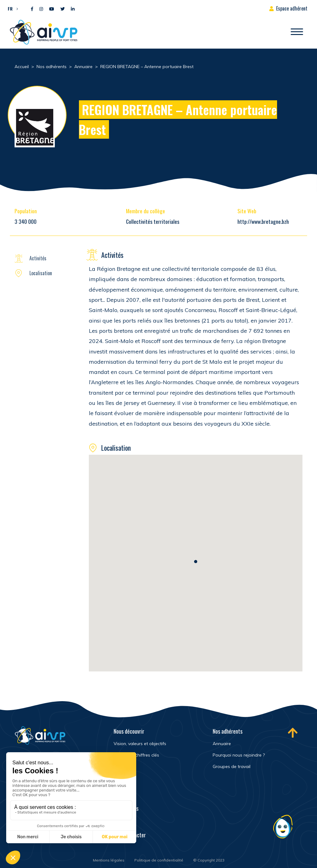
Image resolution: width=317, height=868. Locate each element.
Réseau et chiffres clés (136, 755)
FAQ (117, 822)
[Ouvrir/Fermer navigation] (297, 32)
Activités (38, 258)
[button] (11, 8)
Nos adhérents (228, 731)
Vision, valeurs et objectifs (140, 744)
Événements (126, 808)
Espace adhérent (292, 8)
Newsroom (124, 795)
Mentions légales (109, 860)
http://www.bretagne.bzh (263, 221)
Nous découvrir (129, 731)
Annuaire (222, 744)
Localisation (41, 273)
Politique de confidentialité (159, 860)
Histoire (121, 766)
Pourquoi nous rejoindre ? (239, 755)
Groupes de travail (232, 766)
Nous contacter (130, 835)
